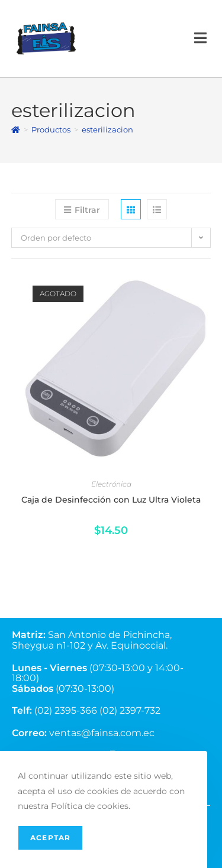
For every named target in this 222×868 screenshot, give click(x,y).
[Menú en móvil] (201, 38)
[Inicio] (16, 129)
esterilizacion (107, 129)
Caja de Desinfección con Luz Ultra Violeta (111, 500)
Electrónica (111, 484)
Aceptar (50, 838)
